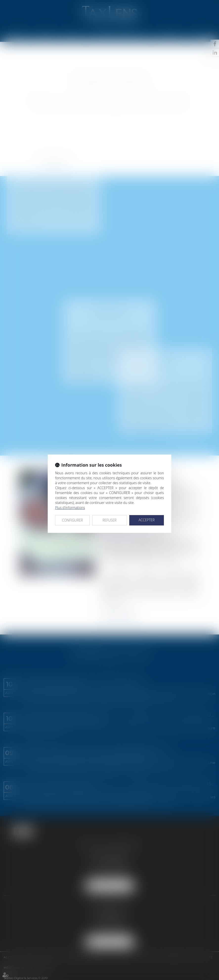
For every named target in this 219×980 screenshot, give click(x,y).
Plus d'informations (70, 508)
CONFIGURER (73, 520)
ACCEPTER (146, 520)
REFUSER (110, 520)
